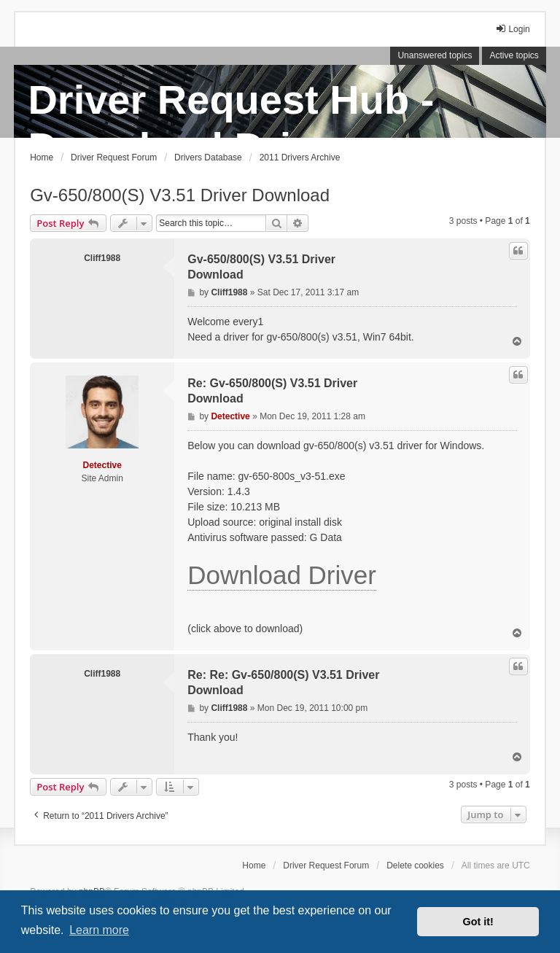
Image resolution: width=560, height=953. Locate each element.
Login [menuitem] (512, 29)
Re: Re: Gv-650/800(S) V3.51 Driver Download (283, 682)
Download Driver (282, 575)
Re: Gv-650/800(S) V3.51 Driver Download (272, 391)
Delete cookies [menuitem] (415, 866)
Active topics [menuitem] (514, 55)
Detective (102, 465)
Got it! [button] (478, 922)
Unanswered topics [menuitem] (435, 55)
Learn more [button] (99, 930)
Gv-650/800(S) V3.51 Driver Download (180, 195)
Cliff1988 (102, 258)
